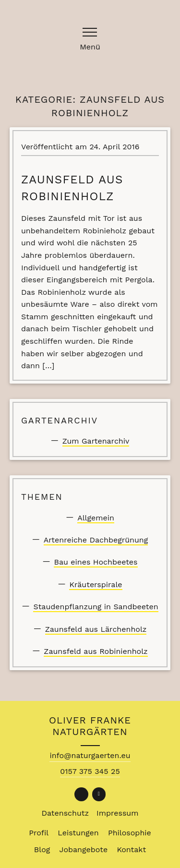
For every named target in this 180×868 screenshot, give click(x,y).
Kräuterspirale (96, 585)
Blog (42, 850)
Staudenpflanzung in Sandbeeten (96, 607)
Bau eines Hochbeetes (96, 562)
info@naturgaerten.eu (90, 755)
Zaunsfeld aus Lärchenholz (96, 629)
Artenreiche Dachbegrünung (96, 540)
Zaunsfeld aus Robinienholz (96, 651)
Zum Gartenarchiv (96, 441)
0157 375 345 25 (90, 771)
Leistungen (78, 833)
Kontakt (131, 850)
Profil (39, 833)
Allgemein (96, 518)
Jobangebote (84, 850)
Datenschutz (66, 813)
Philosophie (130, 833)
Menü (90, 47)
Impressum (117, 813)
